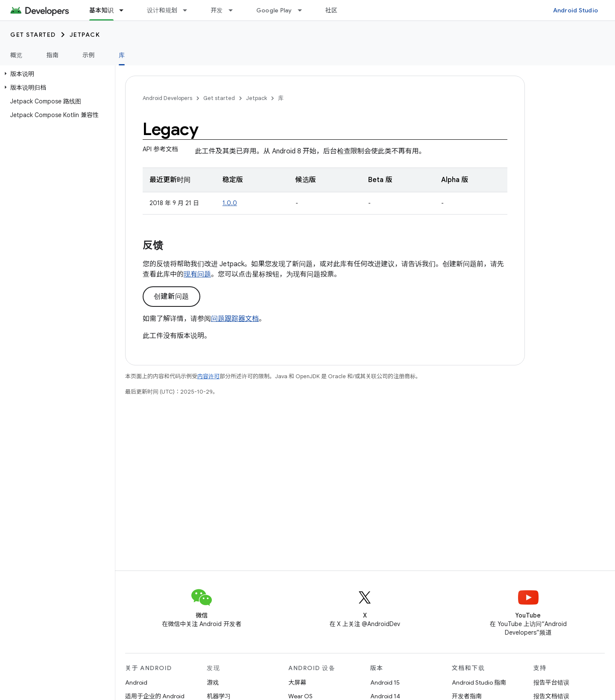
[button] (56, 74)
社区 (332, 10)
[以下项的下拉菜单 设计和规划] (189, 10)
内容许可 (208, 376)
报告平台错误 (551, 682)
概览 (16, 55)
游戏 (213, 682)
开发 (217, 10)
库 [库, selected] (122, 55)
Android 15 (385, 682)
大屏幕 (297, 682)
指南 (53, 55)
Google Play (274, 10)
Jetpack (85, 35)
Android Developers (167, 98)
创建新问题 (171, 297)
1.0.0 (230, 203)
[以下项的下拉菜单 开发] (234, 10)
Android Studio (576, 10)
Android (136, 682)
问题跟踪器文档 (235, 319)
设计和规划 (162, 10)
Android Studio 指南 (479, 682)
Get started (33, 35)
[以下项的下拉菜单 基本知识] (125, 10)
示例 (89, 55)
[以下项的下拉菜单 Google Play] (304, 10)
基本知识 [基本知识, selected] (101, 10)
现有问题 (197, 274)
